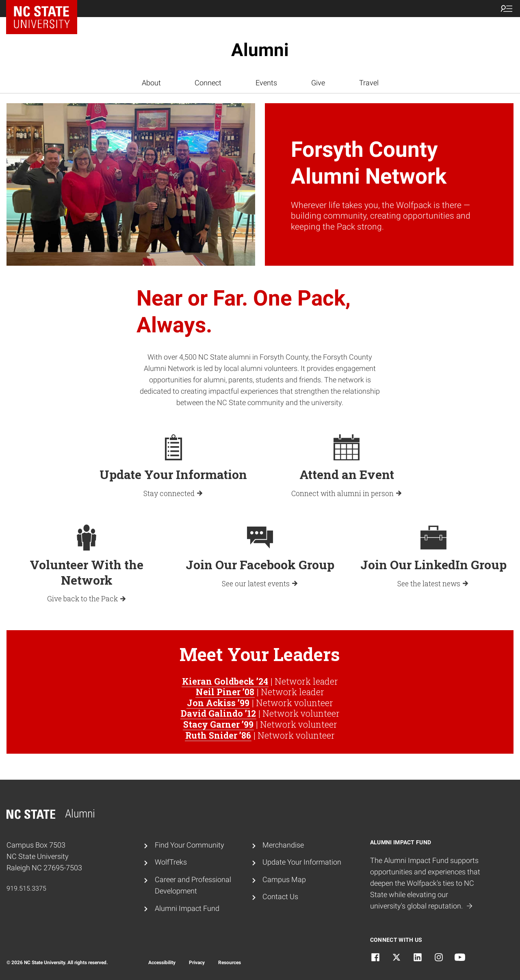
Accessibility (162, 963)
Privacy (197, 963)
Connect (208, 83)
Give (318, 83)
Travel (369, 83)
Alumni (260, 50)
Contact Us (280, 897)
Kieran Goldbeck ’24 (225, 681)
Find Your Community (190, 845)
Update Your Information (302, 862)
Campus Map (284, 880)
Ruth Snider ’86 (218, 735)
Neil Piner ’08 (225, 692)
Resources (230, 963)
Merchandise (283, 845)
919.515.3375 (26, 888)
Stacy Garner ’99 (218, 724)
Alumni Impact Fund (187, 908)
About (151, 83)
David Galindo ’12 (218, 713)
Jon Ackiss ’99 (218, 703)
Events (266, 83)
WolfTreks (171, 862)
